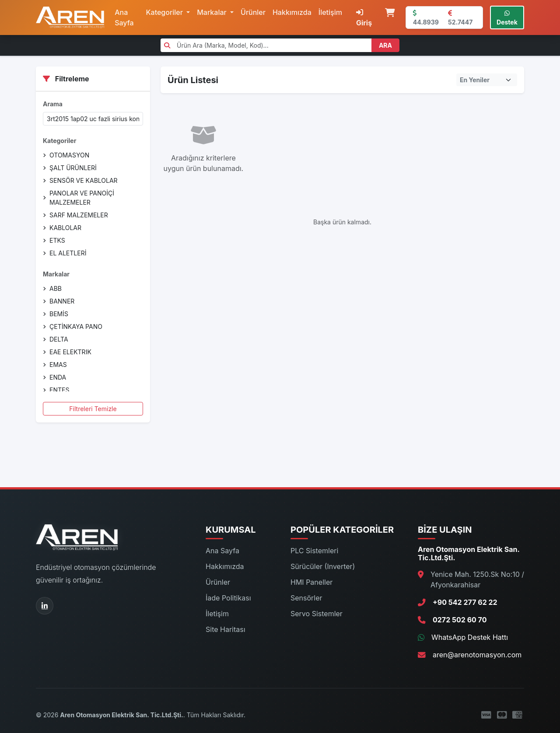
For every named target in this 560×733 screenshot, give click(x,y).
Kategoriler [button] (166, 12)
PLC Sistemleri (314, 551)
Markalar (56, 274)
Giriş (364, 18)
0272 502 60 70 (460, 620)
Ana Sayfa (124, 17)
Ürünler (253, 12)
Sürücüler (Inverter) (323, 566)
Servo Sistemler (317, 614)
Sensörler (306, 598)
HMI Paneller (311, 582)
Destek (507, 18)
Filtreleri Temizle (93, 409)
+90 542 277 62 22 (465, 602)
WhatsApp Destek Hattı (470, 637)
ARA (385, 45)
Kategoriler (59, 141)
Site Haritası (226, 629)
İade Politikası (228, 598)
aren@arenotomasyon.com (477, 655)
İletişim (330, 12)
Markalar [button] (213, 12)
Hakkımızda (292, 12)
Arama (53, 104)
